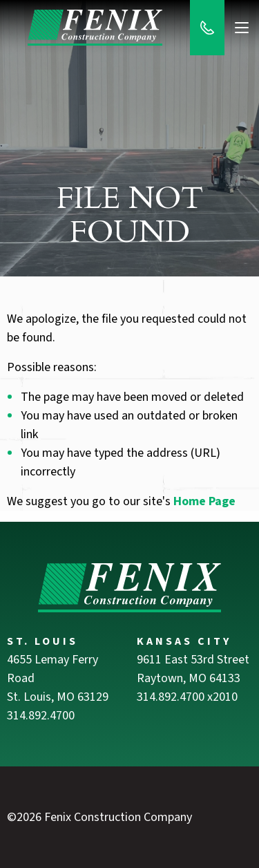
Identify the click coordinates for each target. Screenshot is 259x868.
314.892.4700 (41, 716)
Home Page (204, 501)
